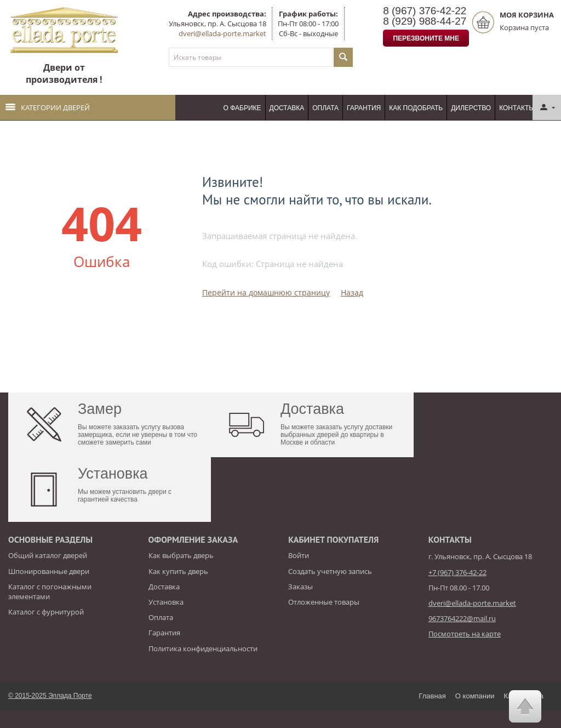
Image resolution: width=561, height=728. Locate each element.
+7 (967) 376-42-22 (457, 572)
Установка (166, 602)
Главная (432, 696)
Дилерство (471, 108)
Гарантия (364, 108)
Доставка (287, 108)
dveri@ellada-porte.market (222, 33)
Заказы (300, 587)
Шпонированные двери (49, 571)
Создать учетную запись (330, 571)
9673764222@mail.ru (462, 618)
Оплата (325, 108)
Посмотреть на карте (465, 634)
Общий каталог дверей (48, 555)
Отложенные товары (324, 602)
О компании (475, 696)
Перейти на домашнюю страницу (266, 292)
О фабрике (242, 108)
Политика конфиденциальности (203, 649)
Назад (352, 292)
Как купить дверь (178, 571)
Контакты (517, 108)
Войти (299, 555)
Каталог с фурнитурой (46, 612)
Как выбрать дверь (181, 555)
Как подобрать (416, 108)
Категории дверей (48, 107)
